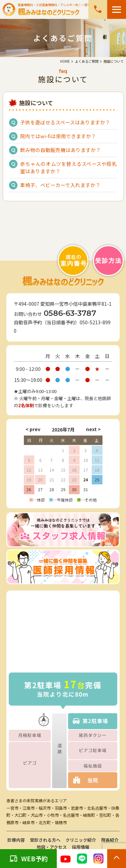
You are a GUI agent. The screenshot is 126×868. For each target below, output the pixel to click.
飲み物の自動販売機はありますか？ (60, 150)
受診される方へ (45, 840)
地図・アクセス (52, 847)
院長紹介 (110, 840)
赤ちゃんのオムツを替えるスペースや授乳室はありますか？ (69, 167)
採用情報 (81, 847)
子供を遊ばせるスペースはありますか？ (65, 122)
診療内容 (16, 840)
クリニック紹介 (81, 840)
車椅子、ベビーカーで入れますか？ (60, 185)
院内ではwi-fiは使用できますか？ (58, 136)
